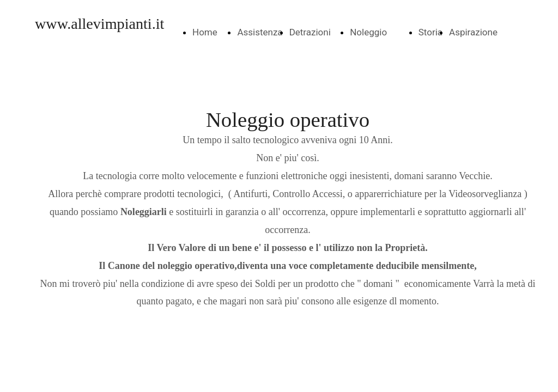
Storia (430, 32)
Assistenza (260, 32)
